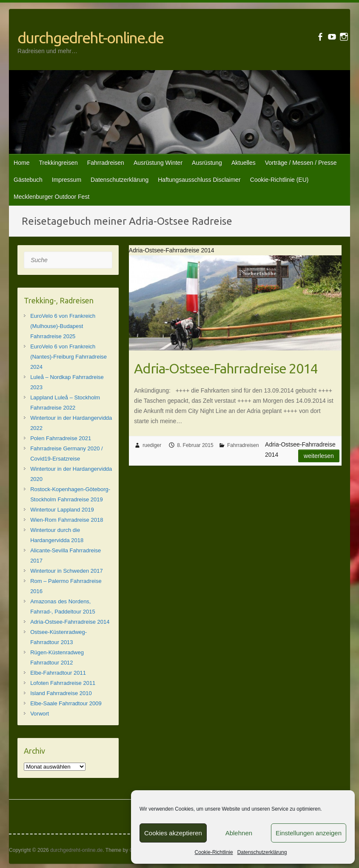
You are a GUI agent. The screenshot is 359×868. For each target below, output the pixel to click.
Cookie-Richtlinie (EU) (279, 180)
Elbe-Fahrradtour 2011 (58, 673)
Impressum (67, 180)
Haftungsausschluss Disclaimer (199, 180)
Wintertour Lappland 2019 (62, 510)
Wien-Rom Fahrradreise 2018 (67, 520)
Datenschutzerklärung (262, 852)
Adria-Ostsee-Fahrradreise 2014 (226, 368)
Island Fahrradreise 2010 (61, 693)
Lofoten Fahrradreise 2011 (63, 683)
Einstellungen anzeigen (309, 833)
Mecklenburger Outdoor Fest (51, 197)
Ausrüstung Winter (158, 163)
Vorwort (40, 714)
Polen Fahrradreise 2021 (61, 438)
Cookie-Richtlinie (214, 852)
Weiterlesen (319, 456)
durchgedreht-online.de (90, 38)
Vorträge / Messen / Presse (301, 163)
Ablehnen (239, 833)
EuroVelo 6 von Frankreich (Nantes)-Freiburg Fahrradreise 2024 (68, 357)
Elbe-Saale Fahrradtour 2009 (66, 703)
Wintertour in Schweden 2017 (67, 571)
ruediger (152, 445)
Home (21, 163)
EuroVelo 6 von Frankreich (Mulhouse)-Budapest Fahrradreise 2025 (63, 326)
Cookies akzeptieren (173, 833)
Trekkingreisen (58, 163)
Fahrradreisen (106, 163)
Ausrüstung (207, 163)
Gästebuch (28, 180)
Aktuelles (244, 163)
